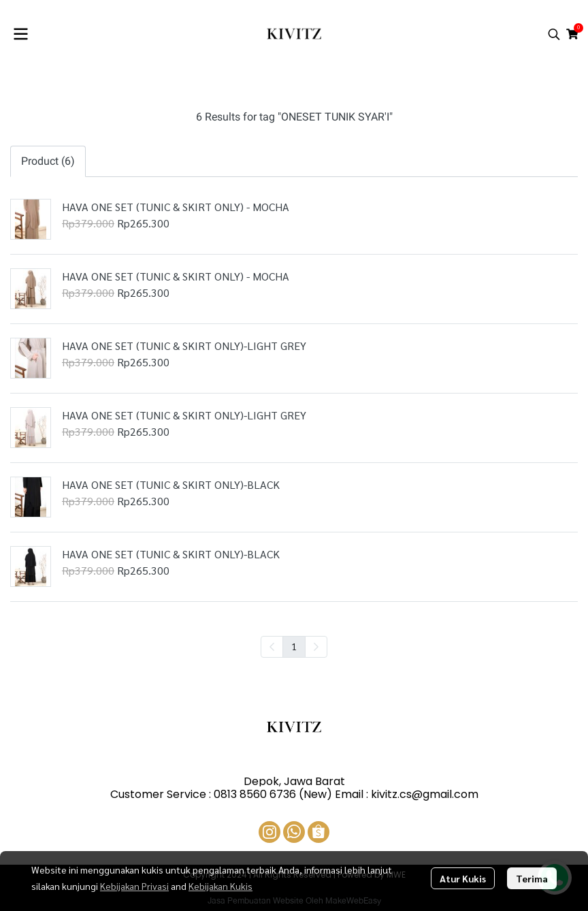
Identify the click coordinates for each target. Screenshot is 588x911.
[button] (554, 34)
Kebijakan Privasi (134, 886)
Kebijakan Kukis (220, 886)
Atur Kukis (463, 878)
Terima (532, 878)
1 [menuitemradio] (294, 646)
